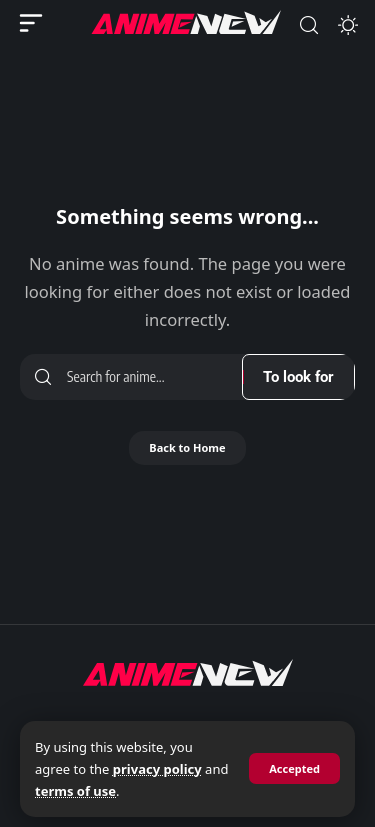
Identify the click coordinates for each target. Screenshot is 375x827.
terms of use (75, 791)
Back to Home (187, 447)
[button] (294, 768)
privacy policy (157, 769)
